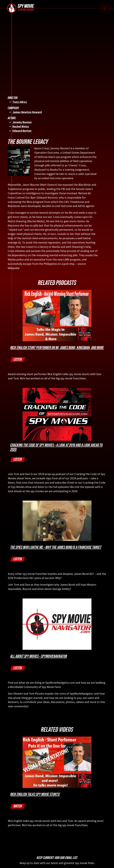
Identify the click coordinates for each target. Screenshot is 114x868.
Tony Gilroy (20, 102)
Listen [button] (18, 359)
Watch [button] (18, 806)
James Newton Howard (27, 112)
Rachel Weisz (21, 126)
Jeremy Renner (22, 122)
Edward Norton (22, 131)
